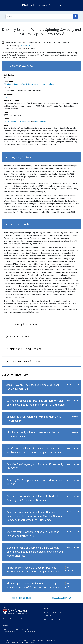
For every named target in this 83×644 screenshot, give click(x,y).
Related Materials (20, 336)
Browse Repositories (53, 612)
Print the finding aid (22, 598)
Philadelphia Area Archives (41, 5)
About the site (50, 616)
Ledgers (13, 122)
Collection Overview (21, 66)
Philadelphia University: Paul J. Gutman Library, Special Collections (29, 84)
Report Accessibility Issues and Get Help (46, 640)
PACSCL (6, 626)
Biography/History (20, 157)
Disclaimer (7, 640)
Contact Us (25, 46)
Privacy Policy (21, 640)
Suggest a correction (61, 598)
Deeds (7, 122)
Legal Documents (24, 122)
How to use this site (52, 619)
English (7, 97)
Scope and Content (21, 224)
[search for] (39, 17)
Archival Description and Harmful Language (21, 642)
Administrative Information (26, 361)
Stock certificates (41, 122)
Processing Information (23, 324)
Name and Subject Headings (26, 349)
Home (46, 609)
